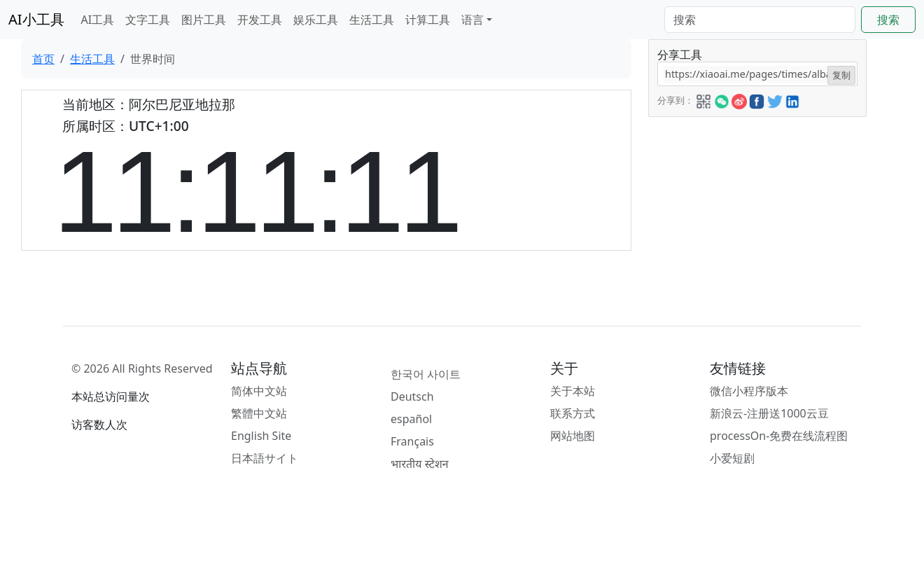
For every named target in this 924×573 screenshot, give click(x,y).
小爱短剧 (732, 458)
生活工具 (372, 20)
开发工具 (260, 20)
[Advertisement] (756, 205)
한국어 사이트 (426, 374)
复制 (841, 75)
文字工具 (148, 20)
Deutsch (412, 396)
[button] (703, 99)
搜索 (888, 20)
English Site (261, 436)
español (411, 419)
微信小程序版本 (749, 391)
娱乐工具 (316, 20)
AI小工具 (36, 19)
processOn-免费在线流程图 (779, 436)
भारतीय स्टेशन (420, 464)
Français (412, 441)
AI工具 (98, 20)
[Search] (760, 20)
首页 (43, 59)
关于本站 (573, 391)
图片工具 (204, 20)
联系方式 (573, 413)
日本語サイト (265, 458)
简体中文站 (259, 391)
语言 (472, 20)
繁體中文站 (259, 413)
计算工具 (428, 20)
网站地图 (573, 436)
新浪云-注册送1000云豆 (769, 413)
